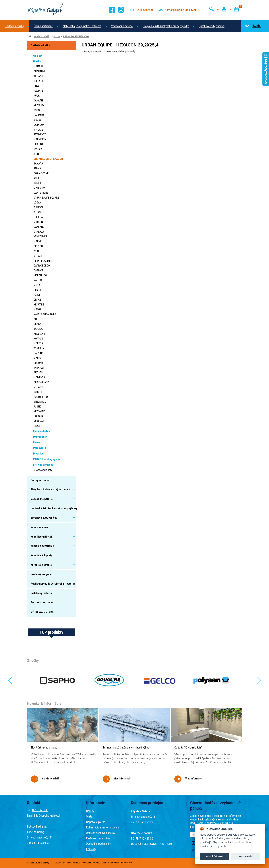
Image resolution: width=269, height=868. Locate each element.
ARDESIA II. (39, 334)
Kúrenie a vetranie (41, 565)
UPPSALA (39, 232)
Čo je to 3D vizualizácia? (188, 748)
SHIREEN (38, 222)
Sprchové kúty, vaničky (212, 26)
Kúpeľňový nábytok (41, 537)
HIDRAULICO (40, 275)
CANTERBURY (41, 193)
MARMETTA (40, 139)
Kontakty (91, 849)
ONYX (37, 86)
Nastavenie (246, 856)
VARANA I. (39, 368)
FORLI (37, 295)
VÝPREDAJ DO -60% (42, 612)
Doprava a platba (96, 822)
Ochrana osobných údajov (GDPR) (117, 863)
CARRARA (39, 115)
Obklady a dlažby (14, 26)
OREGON (38, 246)
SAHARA (38, 164)
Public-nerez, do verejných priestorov (53, 584)
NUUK (37, 96)
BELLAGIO (39, 81)
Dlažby (57, 36)
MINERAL (38, 66)
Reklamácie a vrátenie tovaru (102, 827)
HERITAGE (39, 144)
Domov (90, 811)
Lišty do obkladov (43, 465)
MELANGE (39, 387)
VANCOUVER (40, 236)
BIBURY (37, 120)
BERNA (37, 168)
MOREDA (38, 343)
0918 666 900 (40, 810)
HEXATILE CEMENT (43, 261)
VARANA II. (39, 421)
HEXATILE (39, 305)
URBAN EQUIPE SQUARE (46, 198)
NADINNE (38, 91)
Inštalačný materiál (42, 593)
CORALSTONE (41, 173)
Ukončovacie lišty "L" (45, 470)
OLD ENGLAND (41, 382)
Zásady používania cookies (67, 863)
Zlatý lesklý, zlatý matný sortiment (82, 26)
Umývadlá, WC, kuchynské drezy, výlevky (166, 26)
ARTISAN (38, 373)
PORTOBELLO (41, 397)
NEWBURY (39, 105)
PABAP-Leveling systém (47, 459)
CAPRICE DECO (42, 266)
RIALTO (37, 358)
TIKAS (37, 426)
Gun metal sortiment (42, 602)
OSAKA (37, 324)
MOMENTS (39, 377)
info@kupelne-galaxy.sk (47, 816)
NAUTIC (38, 280)
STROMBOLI (40, 402)
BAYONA (38, 329)
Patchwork (39, 448)
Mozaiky (38, 454)
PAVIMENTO (40, 134)
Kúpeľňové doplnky (42, 555)
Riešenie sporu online (98, 838)
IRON (36, 154)
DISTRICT (38, 207)
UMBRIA (38, 149)
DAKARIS (38, 101)
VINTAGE (38, 130)
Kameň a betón (42, 431)
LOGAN (37, 203)
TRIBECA (38, 217)
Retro (36, 442)
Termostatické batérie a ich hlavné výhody (127, 748)
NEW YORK (39, 412)
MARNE (38, 241)
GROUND (38, 363)
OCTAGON (39, 125)
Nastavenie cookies (91, 863)
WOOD (37, 251)
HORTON (38, 339)
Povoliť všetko (214, 856)
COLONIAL (39, 416)
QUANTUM (39, 71)
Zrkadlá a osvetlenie (42, 546)
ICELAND (38, 76)
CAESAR (38, 353)
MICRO (37, 309)
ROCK (37, 178)
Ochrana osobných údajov (101, 833)
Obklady (38, 56)
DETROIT (38, 212)
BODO (37, 110)
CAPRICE (38, 271)
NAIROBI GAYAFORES (45, 314)
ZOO (36, 319)
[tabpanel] (63, 748)
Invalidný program (41, 574)
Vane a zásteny (39, 527)
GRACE (37, 300)
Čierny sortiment (43, 26)
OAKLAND (39, 227)
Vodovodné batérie (122, 26)
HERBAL (38, 290)
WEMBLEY (39, 348)
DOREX (37, 183)
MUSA (37, 285)
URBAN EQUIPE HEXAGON (76, 36)
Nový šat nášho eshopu (44, 748)
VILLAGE (38, 256)
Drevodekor (40, 437)
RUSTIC (37, 407)
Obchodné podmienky (98, 844)
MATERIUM (39, 188)
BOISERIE (38, 392)
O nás (89, 817)
